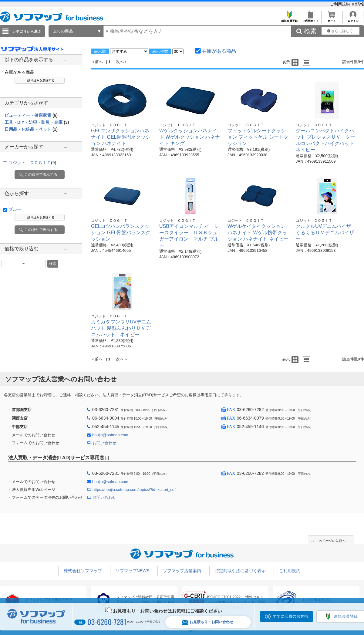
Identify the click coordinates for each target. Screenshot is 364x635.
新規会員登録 (289, 19)
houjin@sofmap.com (110, 435)
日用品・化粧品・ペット (31, 129)
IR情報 (358, 4)
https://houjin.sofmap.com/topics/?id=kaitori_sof (134, 490)
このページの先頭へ (330, 541)
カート (332, 19)
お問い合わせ (104, 443)
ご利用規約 (340, 4)
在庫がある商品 (19, 72)
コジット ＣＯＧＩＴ (32, 163)
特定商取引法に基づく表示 (240, 571)
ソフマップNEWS (133, 571)
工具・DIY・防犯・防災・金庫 (37, 122)
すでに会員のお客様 (290, 616)
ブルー (15, 209)
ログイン (353, 19)
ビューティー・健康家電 (31, 115)
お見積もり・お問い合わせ (207, 622)
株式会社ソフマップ (83, 571)
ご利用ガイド (310, 19)
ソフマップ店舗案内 (182, 571)
